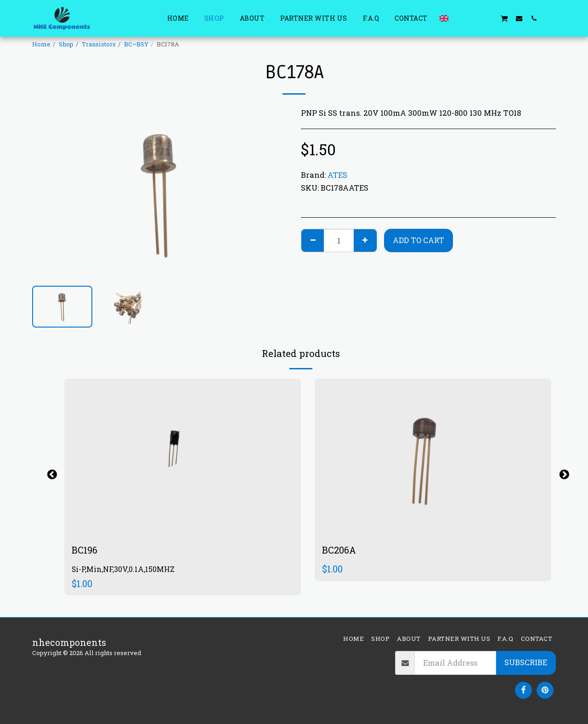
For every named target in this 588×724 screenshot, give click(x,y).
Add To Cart (418, 240)
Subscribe (526, 663)
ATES (337, 175)
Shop (66, 44)
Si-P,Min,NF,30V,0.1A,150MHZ (123, 569)
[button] (460, 18)
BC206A (339, 550)
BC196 (85, 550)
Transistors (99, 44)
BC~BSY (136, 44)
